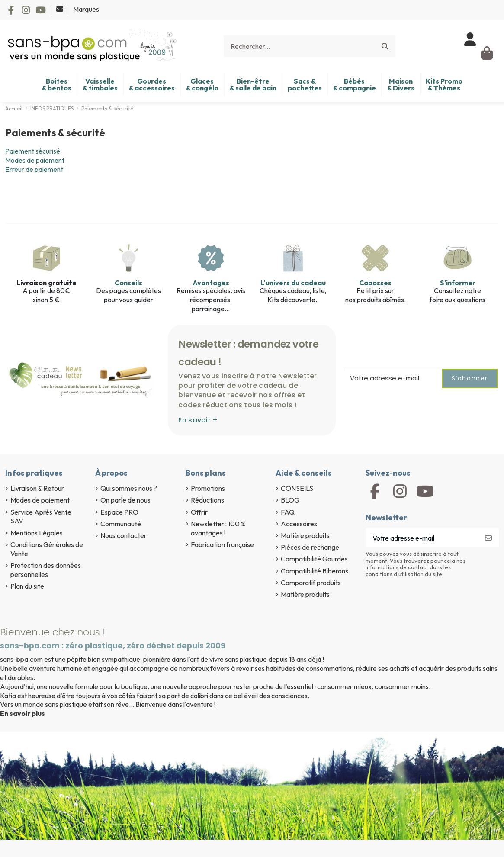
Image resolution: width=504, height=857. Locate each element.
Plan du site (27, 586)
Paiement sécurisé (33, 151)
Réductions (207, 500)
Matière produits (305, 535)
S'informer (458, 283)
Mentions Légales (37, 533)
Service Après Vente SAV (41, 517)
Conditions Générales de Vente (47, 549)
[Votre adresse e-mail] (422, 538)
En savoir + (198, 420)
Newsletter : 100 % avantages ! (218, 528)
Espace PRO (119, 512)
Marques (86, 9)
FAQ (288, 512)
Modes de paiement (35, 160)
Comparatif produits (311, 583)
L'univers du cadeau (293, 283)
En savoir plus (22, 713)
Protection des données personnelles (46, 570)
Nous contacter (124, 535)
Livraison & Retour (37, 488)
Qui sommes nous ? (129, 488)
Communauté (121, 524)
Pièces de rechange (310, 547)
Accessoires (299, 524)
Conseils (128, 283)
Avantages (211, 283)
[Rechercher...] (385, 46)
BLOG (290, 500)
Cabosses (375, 283)
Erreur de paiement (34, 169)
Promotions (208, 488)
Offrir (199, 512)
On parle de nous (125, 500)
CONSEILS (297, 488)
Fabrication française (222, 544)
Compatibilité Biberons (315, 571)
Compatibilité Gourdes (314, 559)
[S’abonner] (488, 538)
